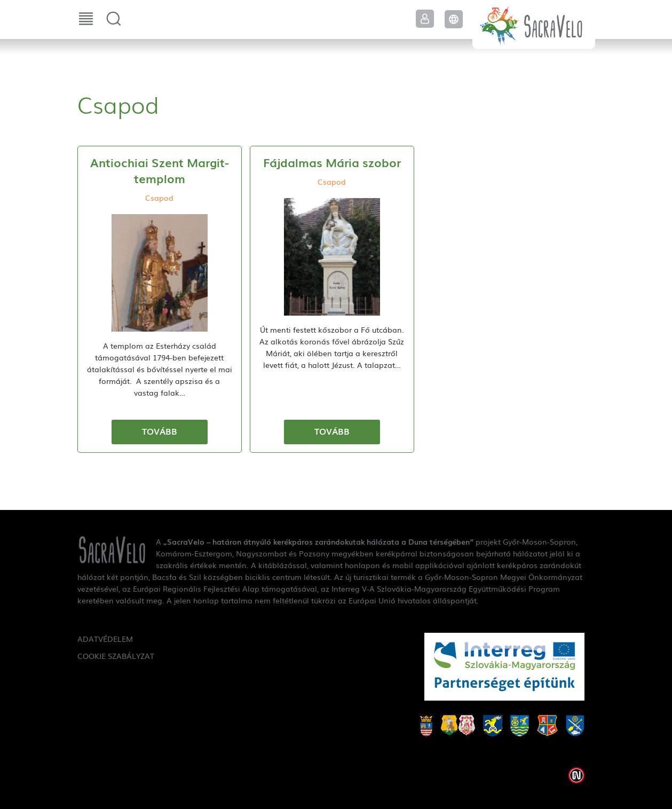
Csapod (159, 198)
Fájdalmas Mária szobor (332, 162)
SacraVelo (534, 25)
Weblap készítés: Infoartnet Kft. (576, 775)
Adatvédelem (105, 639)
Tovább (160, 431)
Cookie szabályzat (116, 656)
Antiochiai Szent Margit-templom (160, 170)
